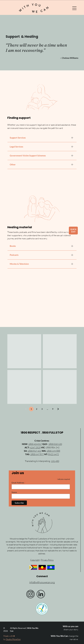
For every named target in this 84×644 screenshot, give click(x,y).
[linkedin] (41, 594)
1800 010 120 (55, 444)
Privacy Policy (47, 560)
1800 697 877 (37, 454)
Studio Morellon (13, 639)
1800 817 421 (35, 451)
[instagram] (30, 594)
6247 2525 (35, 447)
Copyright (35, 560)
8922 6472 (54, 454)
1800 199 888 (53, 451)
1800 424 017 (35, 444)
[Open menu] (74, 8)
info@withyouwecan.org (42, 582)
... (47, 409)
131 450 (55, 461)
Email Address (19, 483)
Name (14, 492)
